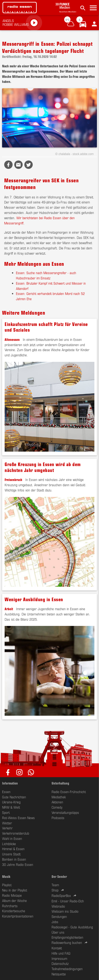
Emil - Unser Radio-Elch (68, 901)
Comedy (57, 807)
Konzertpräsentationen (18, 916)
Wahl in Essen (12, 838)
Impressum (59, 958)
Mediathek (59, 797)
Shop (55, 890)
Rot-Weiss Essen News (18, 818)
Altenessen (12, 339)
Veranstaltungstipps (65, 812)
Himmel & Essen (13, 849)
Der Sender (59, 876)
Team (55, 885)
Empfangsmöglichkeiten (67, 937)
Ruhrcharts (10, 906)
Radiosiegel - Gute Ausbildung (72, 927)
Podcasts (58, 818)
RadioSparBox (61, 895)
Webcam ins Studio (65, 911)
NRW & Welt (11, 807)
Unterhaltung (60, 783)
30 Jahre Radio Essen (18, 864)
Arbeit (9, 609)
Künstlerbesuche (14, 911)
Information (10, 783)
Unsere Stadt (11, 854)
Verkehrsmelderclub (16, 833)
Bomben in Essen (14, 859)
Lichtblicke (9, 844)
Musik (6, 876)
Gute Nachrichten (14, 797)
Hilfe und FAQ (61, 953)
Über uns (58, 932)
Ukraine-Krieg (11, 802)
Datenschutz (60, 963)
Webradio (58, 906)
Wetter (7, 823)
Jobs (55, 922)
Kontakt (57, 948)
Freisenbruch (13, 480)
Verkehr (7, 828)
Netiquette (59, 974)
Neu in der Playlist (15, 890)
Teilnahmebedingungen (67, 969)
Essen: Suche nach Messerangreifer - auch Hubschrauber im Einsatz (46, 275)
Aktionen (57, 802)
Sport (6, 812)
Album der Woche (14, 901)
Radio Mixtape (12, 895)
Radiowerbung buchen (67, 942)
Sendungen (59, 916)
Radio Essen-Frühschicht (69, 792)
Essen (6, 792)
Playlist (7, 885)
